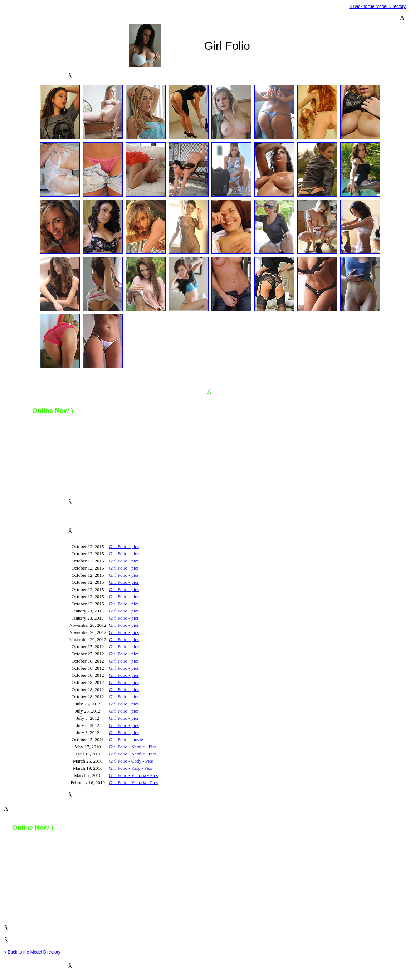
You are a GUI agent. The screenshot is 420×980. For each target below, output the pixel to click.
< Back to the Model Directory (377, 6)
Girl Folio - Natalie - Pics (133, 747)
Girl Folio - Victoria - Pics (133, 775)
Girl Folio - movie (126, 740)
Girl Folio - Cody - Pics (131, 761)
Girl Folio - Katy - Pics (130, 768)
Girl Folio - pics (124, 546)
